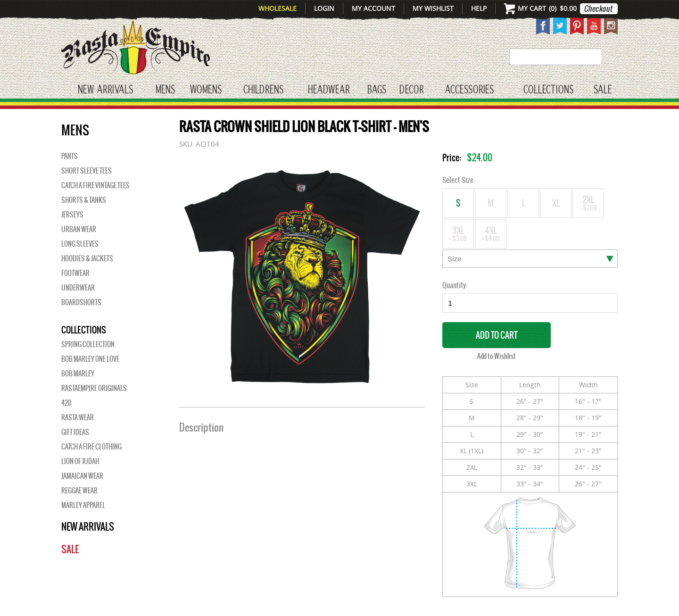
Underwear (78, 288)
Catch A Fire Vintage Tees (95, 185)
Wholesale (277, 8)
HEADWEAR (329, 90)
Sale (603, 90)
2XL (588, 203)
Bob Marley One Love (90, 359)
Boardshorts (81, 302)
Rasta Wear (78, 417)
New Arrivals (105, 90)
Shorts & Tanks (84, 200)
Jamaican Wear (82, 476)
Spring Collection (88, 344)
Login (324, 8)
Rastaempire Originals (94, 388)
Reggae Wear (79, 491)
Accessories (469, 90)
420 (66, 403)
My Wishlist (433, 8)
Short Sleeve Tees (87, 171)
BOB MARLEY (78, 374)
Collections (548, 90)
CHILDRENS (263, 90)
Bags (377, 90)
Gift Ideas (75, 432)
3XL (458, 233)
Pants (70, 156)
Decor (411, 90)
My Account (373, 8)
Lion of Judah (80, 461)
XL (556, 206)
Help (479, 8)
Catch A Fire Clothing (91, 447)
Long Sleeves (80, 244)
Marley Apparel (83, 505)
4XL (491, 233)
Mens (165, 90)
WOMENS (206, 90)
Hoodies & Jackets (87, 258)
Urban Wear (79, 229)
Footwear (75, 273)
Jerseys (72, 215)
